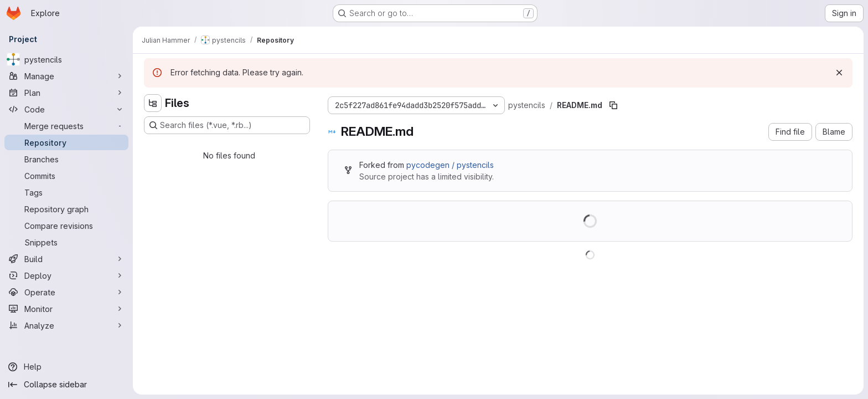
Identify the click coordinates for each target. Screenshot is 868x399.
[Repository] (66, 142)
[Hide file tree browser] (153, 103)
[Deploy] (66, 275)
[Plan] (66, 93)
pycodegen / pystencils (450, 165)
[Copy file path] (613, 105)
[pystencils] (66, 59)
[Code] (66, 109)
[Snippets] (66, 242)
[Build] (66, 259)
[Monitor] (66, 309)
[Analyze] (66, 325)
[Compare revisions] (66, 226)
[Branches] (66, 159)
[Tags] (66, 192)
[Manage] (66, 76)
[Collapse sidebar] (66, 385)
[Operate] (66, 292)
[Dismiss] (839, 73)
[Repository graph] (66, 209)
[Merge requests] (66, 126)
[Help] (66, 367)
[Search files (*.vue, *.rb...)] (227, 125)
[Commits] (66, 176)
